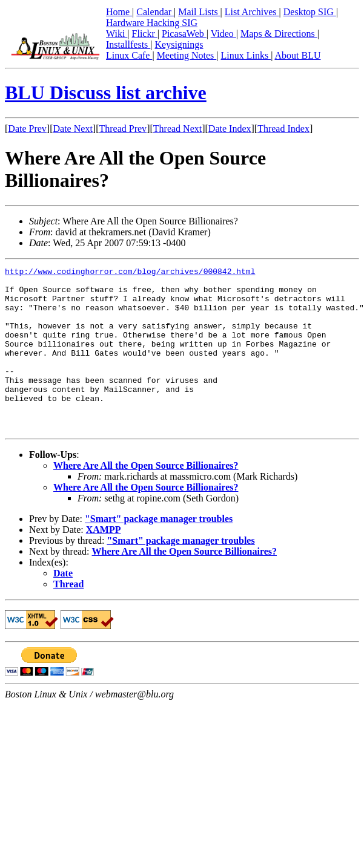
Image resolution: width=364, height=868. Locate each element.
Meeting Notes (187, 55)
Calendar (155, 12)
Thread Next (177, 129)
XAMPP (104, 562)
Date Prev (27, 129)
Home (119, 12)
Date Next (73, 129)
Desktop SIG (310, 12)
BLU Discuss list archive (106, 93)
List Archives (252, 12)
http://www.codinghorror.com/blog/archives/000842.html (130, 273)
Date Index (230, 129)
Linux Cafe (129, 55)
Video (223, 34)
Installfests (128, 44)
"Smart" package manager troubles (159, 551)
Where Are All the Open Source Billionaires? (146, 498)
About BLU (297, 55)
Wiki (117, 34)
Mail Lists (199, 12)
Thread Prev (123, 129)
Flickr (145, 34)
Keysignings (179, 44)
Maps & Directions (279, 34)
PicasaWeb (184, 34)
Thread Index (283, 129)
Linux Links (246, 55)
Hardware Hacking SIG (152, 23)
